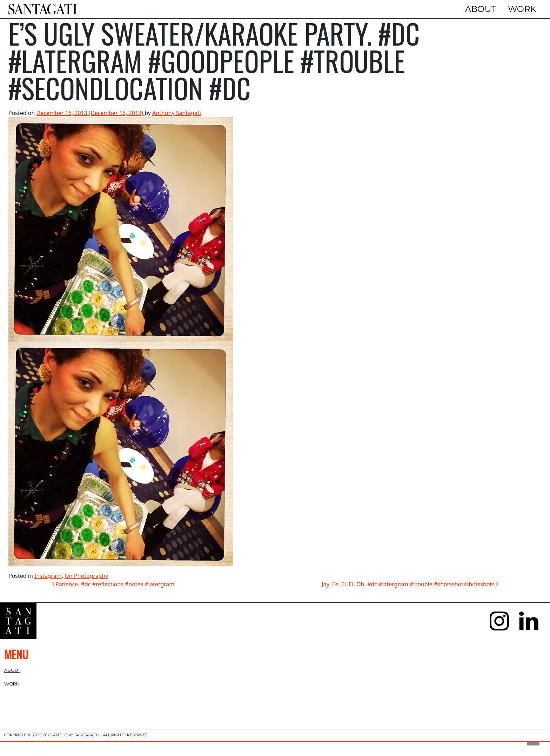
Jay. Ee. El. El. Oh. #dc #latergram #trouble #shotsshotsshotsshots (410, 599)
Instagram (48, 590)
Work (522, 9)
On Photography (86, 590)
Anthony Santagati (177, 127)
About (481, 9)
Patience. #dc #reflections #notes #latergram (113, 599)
